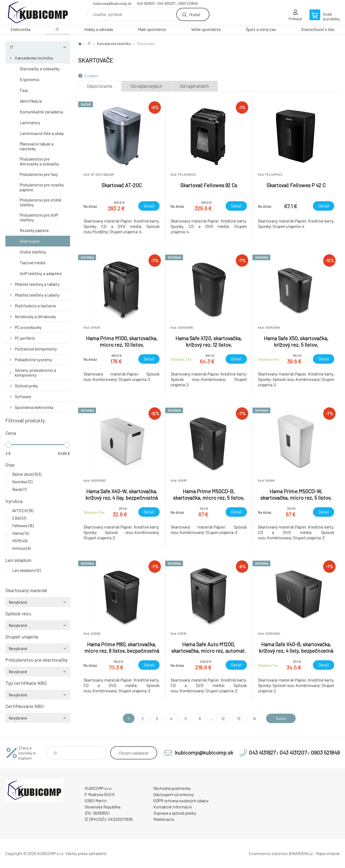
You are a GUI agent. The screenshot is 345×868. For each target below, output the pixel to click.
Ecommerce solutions (268, 853)
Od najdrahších (194, 86)
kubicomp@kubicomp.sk (112, 4)
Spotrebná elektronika (34, 407)
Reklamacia (164, 819)
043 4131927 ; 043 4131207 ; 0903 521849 (167, 4)
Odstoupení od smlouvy (174, 794)
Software (23, 397)
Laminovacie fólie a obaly (42, 133)
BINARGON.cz (301, 853)
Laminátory (30, 123)
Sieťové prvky (26, 386)
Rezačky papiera (34, 230)
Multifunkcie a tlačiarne (35, 306)
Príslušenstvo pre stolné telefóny (41, 202)
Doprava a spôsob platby (175, 813)
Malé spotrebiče (152, 29)
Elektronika (20, 29)
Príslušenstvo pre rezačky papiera (42, 187)
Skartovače (30, 241)
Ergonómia (29, 79)
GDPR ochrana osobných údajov (181, 801)
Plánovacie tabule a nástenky (37, 146)
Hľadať (194, 14)
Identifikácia (31, 101)
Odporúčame (100, 86)
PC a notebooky (28, 327)
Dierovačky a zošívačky (40, 69)
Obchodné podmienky (172, 788)
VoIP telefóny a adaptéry (41, 273)
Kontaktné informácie (173, 807)
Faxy (24, 90)
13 (237, 718)
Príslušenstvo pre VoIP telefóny (39, 217)
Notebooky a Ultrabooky (35, 317)
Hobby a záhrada (99, 29)
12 (221, 718)
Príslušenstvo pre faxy (39, 174)
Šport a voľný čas (261, 29)
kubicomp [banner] (38, 13)
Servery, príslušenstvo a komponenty (35, 373)
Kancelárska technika (34, 58)
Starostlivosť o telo (318, 29)
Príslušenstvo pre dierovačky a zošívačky (39, 161)
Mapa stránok (328, 853)
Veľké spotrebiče (206, 29)
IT (57, 29)
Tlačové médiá (32, 263)
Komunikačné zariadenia (41, 112)
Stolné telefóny (33, 252)
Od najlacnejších (146, 86)
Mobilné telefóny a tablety (37, 284)
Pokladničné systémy (33, 360)
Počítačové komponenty (36, 349)
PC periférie (25, 338)
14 (253, 718)
